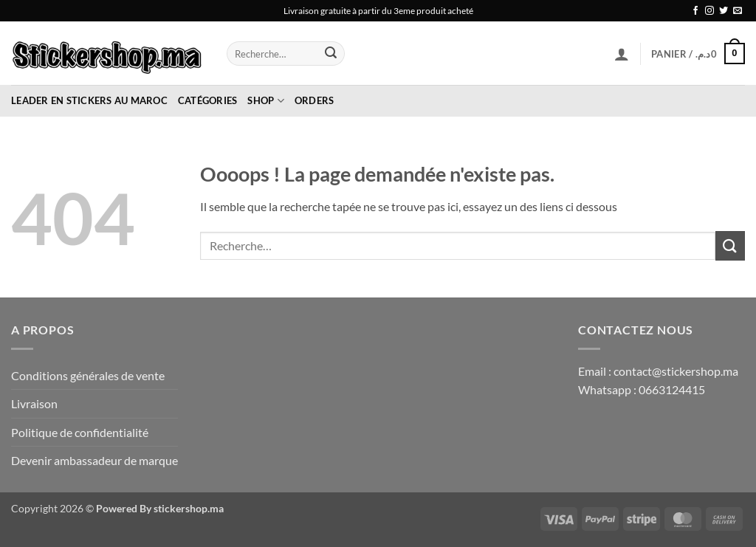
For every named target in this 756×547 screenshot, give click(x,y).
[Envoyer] (331, 54)
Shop (265, 101)
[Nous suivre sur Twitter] (724, 11)
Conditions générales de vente (88, 375)
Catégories (208, 100)
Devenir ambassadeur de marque (94, 460)
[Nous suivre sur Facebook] (695, 11)
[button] (622, 54)
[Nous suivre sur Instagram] (709, 11)
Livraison (34, 403)
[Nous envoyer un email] (738, 11)
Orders (315, 100)
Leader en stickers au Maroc (89, 100)
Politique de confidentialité (80, 432)
